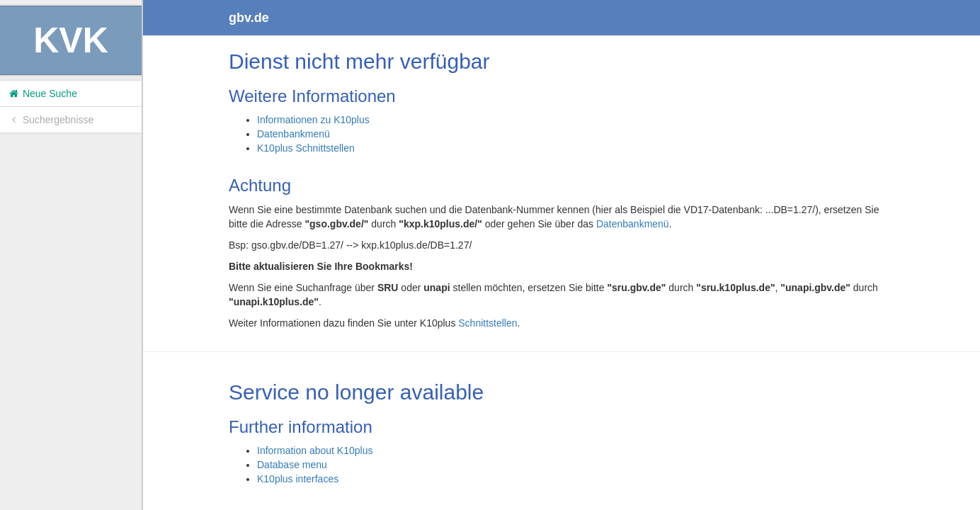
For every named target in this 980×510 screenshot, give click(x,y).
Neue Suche (42, 93)
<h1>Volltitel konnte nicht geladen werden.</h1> (562, 255)
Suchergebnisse (50, 120)
